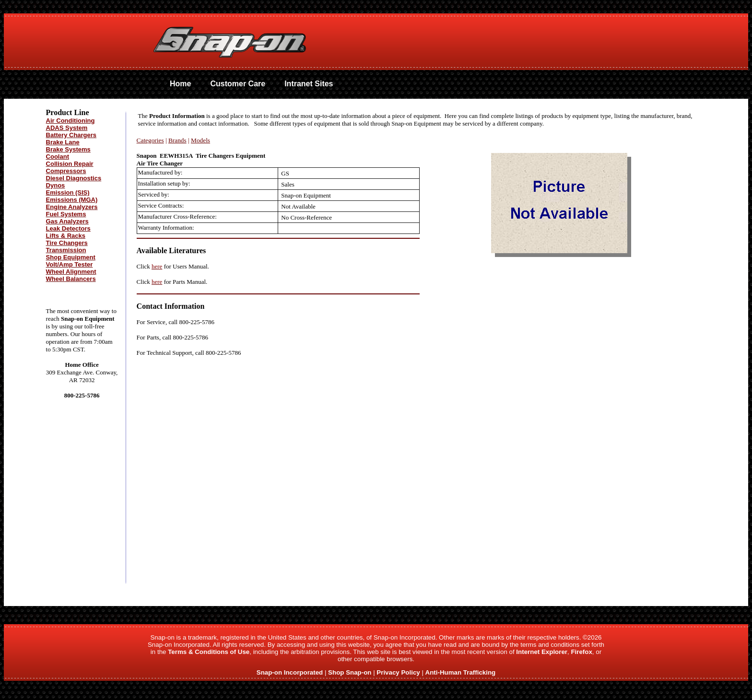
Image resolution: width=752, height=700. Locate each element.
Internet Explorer (542, 652)
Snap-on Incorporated (290, 672)
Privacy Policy (398, 672)
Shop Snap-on (350, 672)
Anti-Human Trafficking (461, 672)
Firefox (581, 652)
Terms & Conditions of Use (209, 652)
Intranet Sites (309, 84)
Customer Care (238, 84)
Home (180, 84)
